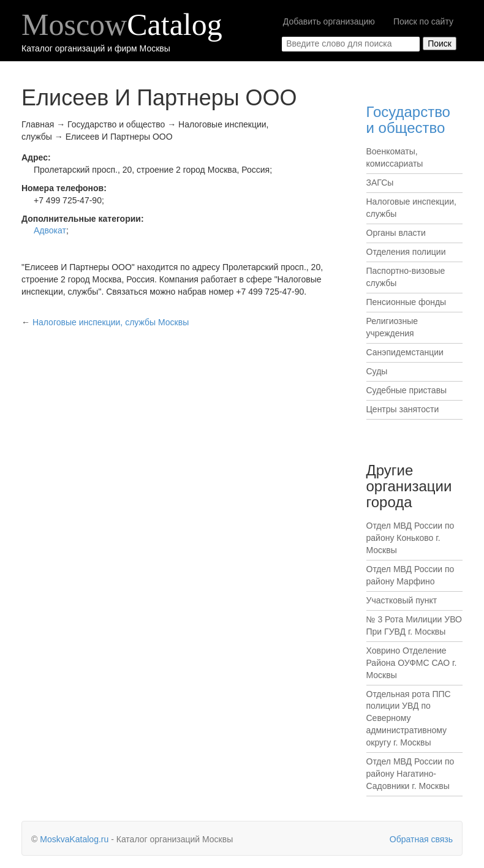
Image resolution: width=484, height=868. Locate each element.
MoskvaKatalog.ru (74, 839)
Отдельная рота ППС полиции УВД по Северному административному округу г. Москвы (409, 719)
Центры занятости (403, 409)
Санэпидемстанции (405, 352)
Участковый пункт (402, 600)
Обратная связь (421, 839)
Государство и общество (408, 120)
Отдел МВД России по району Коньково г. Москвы (410, 538)
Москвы (111, 322)
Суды (377, 371)
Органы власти (396, 233)
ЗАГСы (380, 183)
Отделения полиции (406, 252)
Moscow (122, 25)
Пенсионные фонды (406, 302)
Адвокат (50, 230)
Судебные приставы (407, 390)
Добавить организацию (329, 21)
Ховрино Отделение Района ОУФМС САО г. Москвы (412, 663)
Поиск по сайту (423, 21)
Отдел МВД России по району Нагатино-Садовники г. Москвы (410, 774)
